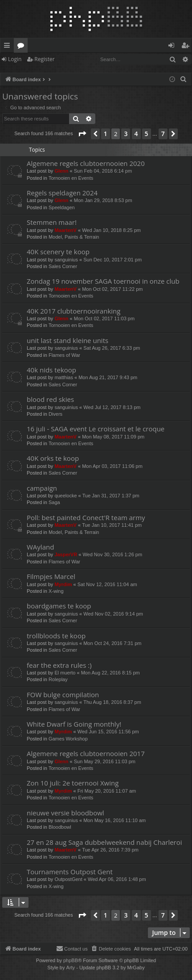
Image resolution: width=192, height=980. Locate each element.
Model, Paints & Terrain (74, 237)
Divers (55, 414)
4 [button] (136, 134)
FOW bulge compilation (63, 695)
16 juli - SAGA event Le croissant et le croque (96, 429)
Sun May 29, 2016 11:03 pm (105, 761)
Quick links (9, 47)
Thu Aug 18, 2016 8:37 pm (112, 702)
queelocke (65, 496)
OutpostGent (68, 879)
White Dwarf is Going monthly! (74, 724)
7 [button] (163, 134)
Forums (22, 47)
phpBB (71, 960)
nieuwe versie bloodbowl (65, 813)
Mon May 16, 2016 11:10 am (114, 820)
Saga (54, 502)
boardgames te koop (59, 606)
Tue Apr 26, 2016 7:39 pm (110, 850)
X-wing (56, 591)
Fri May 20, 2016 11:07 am (107, 791)
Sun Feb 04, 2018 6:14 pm (103, 171)
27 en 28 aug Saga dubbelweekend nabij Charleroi (104, 842)
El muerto (65, 673)
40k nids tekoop (51, 370)
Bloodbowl (60, 827)
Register (44, 59)
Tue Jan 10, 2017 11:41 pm (112, 525)
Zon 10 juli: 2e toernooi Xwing (73, 783)
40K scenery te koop (58, 252)
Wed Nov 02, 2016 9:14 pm (113, 614)
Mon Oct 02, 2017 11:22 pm (112, 289)
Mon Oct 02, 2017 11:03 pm (104, 318)
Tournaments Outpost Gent (70, 872)
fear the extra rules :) (59, 665)
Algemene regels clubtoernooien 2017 (86, 753)
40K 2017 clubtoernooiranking (74, 311)
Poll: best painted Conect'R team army (86, 517)
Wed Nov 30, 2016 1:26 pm (112, 554)
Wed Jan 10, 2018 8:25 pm (111, 230)
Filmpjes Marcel (51, 576)
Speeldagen (62, 207)
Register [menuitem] (187, 47)
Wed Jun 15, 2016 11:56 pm (108, 732)
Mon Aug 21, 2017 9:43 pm (108, 377)
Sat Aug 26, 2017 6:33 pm (112, 348)
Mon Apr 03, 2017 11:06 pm (112, 466)
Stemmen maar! (52, 222)
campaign (42, 488)
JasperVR (66, 554)
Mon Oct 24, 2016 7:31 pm (112, 643)
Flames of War (64, 355)
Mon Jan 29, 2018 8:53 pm (103, 200)
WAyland (40, 547)
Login (15, 59)
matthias (64, 377)
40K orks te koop (53, 458)
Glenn (61, 171)
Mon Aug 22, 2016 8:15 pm (110, 673)
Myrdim (63, 584)
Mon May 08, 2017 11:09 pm (113, 437)
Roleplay (58, 679)
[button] (82, 134)
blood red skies (50, 399)
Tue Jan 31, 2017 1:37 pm (111, 496)
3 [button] (126, 134)
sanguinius (66, 260)
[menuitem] (184, 79)
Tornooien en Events (71, 178)
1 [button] (106, 134)
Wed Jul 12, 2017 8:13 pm (112, 407)
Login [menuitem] (173, 47)
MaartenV (65, 230)
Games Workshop (68, 739)
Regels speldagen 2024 (62, 193)
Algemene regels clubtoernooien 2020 (86, 163)
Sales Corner (63, 266)
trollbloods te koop (56, 636)
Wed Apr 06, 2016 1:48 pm (117, 879)
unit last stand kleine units (67, 340)
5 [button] (147, 134)
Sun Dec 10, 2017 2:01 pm (112, 260)
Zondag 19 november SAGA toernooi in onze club (103, 281)
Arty (71, 968)
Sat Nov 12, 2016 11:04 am (107, 584)
